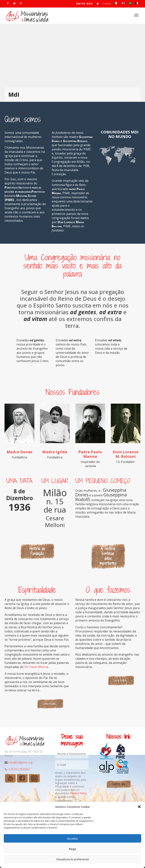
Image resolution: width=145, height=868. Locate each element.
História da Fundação (37, 551)
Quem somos (23, 119)
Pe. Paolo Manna (36, 667)
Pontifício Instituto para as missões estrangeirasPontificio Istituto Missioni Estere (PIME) (25, 194)
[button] (139, 807)
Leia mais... (50, 704)
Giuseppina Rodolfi (75, 141)
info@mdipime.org (20, 762)
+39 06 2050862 (19, 769)
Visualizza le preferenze (73, 859)
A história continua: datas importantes (108, 556)
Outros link (119, 784)
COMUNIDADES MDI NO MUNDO (120, 134)
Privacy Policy (78, 793)
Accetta (72, 838)
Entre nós (85, 4)
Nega (72, 849)
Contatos (107, 3)
